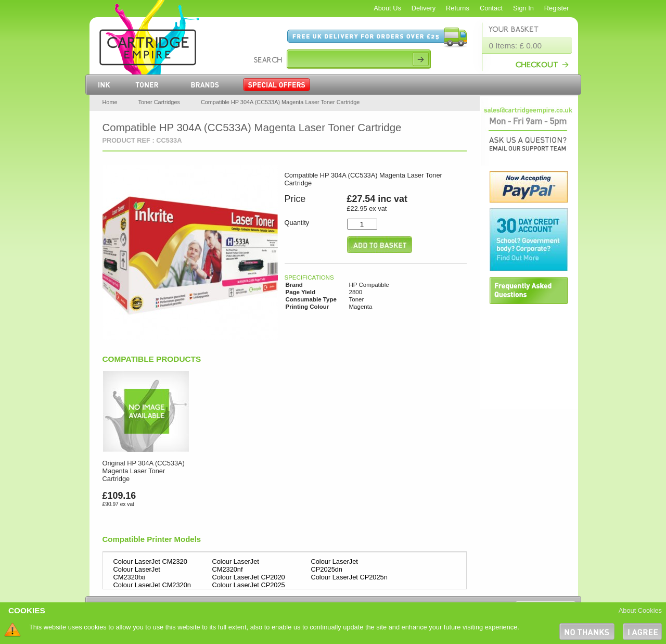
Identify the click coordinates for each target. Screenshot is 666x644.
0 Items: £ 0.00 (516, 46)
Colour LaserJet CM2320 (150, 561)
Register (557, 8)
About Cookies (640, 610)
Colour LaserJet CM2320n (152, 585)
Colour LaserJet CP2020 (249, 577)
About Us (387, 8)
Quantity (297, 223)
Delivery (424, 8)
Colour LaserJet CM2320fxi (137, 573)
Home (110, 102)
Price (295, 199)
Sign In (523, 8)
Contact (491, 8)
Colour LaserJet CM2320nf (236, 565)
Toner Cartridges (159, 102)
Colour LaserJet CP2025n (349, 577)
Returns (458, 8)
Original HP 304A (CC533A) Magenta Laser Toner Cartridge (144, 471)
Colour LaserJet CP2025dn (335, 565)
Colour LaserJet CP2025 (249, 585)
